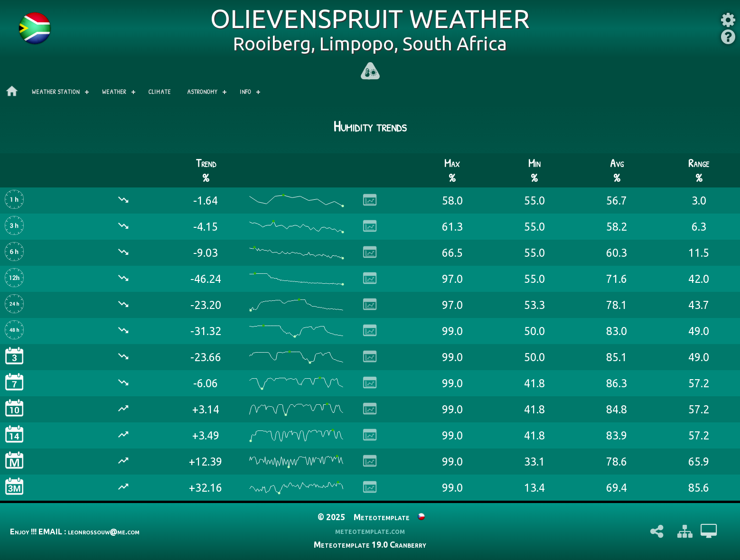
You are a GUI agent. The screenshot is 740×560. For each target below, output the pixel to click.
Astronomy (202, 92)
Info (245, 92)
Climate (160, 92)
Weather (114, 92)
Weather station (56, 92)
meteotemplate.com (370, 531)
